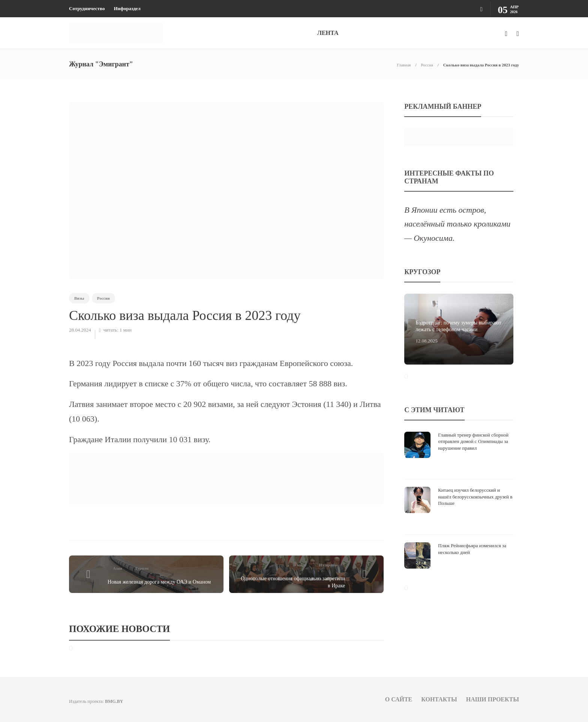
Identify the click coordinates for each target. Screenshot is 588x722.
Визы (79, 298)
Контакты (439, 699)
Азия (118, 568)
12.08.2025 (427, 341)
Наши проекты (493, 699)
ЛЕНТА (328, 33)
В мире (300, 565)
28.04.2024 (80, 330)
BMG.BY (114, 701)
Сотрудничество (87, 8)
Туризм (142, 568)
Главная (404, 65)
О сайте (399, 699)
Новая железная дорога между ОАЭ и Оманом (159, 582)
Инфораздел (127, 8)
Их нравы (328, 565)
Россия (427, 65)
